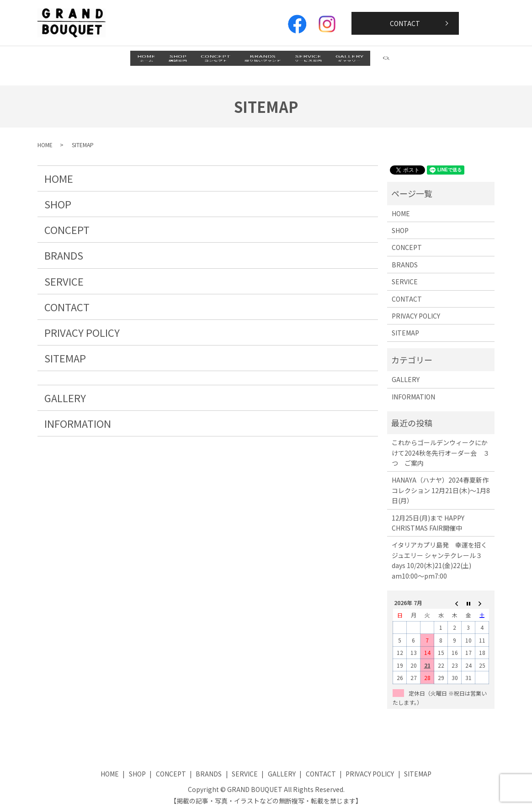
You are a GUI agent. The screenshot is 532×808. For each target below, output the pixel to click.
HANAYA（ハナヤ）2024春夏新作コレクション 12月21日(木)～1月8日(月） (441, 481)
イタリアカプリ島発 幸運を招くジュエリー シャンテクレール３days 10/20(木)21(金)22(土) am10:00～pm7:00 (439, 550)
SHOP (150, 61)
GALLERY (396, 61)
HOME (100, 61)
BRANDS (272, 61)
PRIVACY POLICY (82, 323)
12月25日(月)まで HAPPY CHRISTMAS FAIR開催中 (428, 513)
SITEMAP (65, 348)
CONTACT (405, 23)
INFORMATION (78, 414)
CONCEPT (207, 61)
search (450, 60)
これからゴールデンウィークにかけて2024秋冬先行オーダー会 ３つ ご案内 (441, 443)
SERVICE (336, 61)
